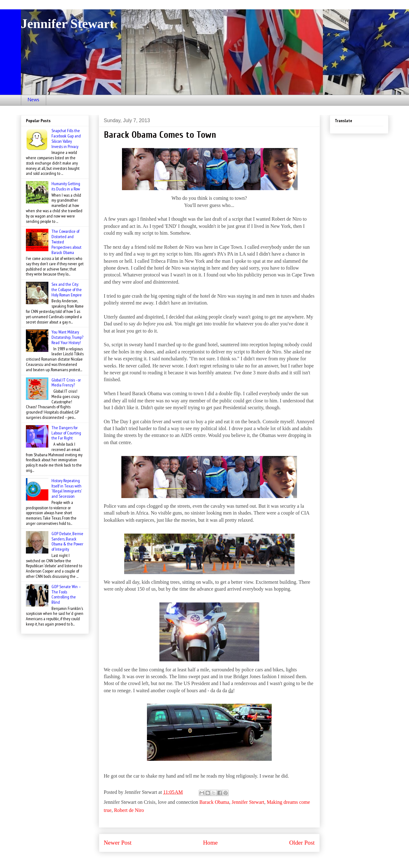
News (34, 100)
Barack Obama (214, 802)
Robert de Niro (129, 810)
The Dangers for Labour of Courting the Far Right (66, 433)
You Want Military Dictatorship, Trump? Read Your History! (67, 337)
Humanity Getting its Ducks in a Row (66, 186)
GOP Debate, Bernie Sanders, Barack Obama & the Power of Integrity (67, 541)
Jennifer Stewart (68, 24)
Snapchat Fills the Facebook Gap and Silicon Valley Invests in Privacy (66, 138)
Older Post (302, 843)
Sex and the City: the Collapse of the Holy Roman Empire (67, 290)
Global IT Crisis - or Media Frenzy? (66, 383)
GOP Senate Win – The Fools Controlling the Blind (66, 594)
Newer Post (118, 843)
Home (210, 843)
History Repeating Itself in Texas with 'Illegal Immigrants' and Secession (67, 488)
